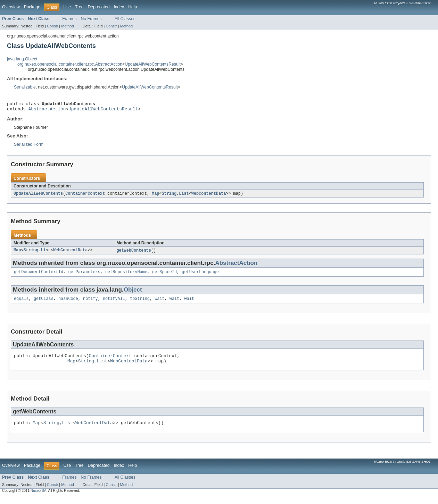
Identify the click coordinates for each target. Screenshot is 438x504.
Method (67, 26)
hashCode (68, 303)
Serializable (25, 87)
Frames (69, 19)
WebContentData (209, 196)
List (184, 196)
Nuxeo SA (39, 498)
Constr (52, 26)
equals (21, 303)
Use (67, 7)
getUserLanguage (200, 275)
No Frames (91, 19)
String (169, 196)
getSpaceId (164, 275)
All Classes (125, 19)
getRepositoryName (126, 275)
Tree (79, 7)
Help (133, 7)
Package (32, 7)
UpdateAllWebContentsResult (153, 64)
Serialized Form (29, 146)
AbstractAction (47, 111)
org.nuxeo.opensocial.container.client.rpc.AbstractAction (70, 64)
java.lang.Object (22, 59)
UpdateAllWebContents (38, 196)
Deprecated (99, 7)
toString (140, 303)
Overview (11, 7)
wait (159, 303)
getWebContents (134, 253)
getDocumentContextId (39, 275)
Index (119, 7)
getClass (44, 303)
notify (90, 303)
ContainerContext (85, 196)
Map (155, 196)
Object (133, 293)
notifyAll (114, 303)
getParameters (84, 275)
